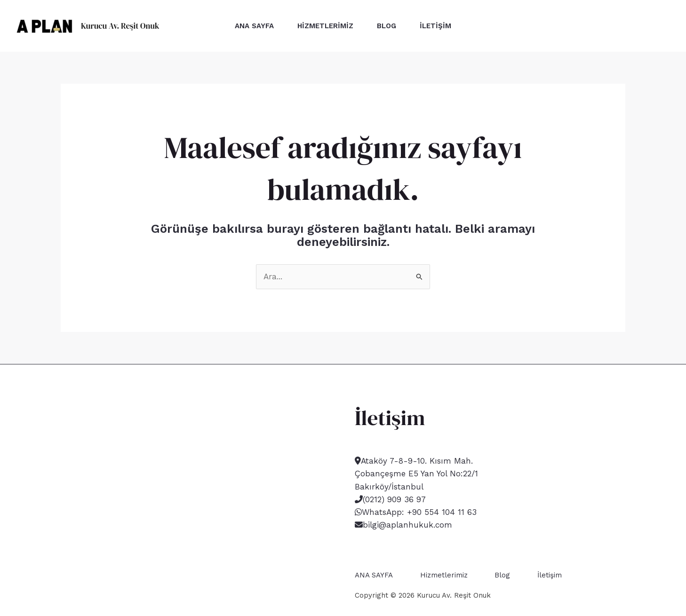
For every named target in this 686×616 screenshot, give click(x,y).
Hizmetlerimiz (325, 26)
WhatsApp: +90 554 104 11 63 (419, 512)
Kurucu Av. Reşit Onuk (120, 26)
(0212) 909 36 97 (394, 499)
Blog (387, 26)
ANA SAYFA (254, 26)
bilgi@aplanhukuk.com (407, 525)
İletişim (435, 26)
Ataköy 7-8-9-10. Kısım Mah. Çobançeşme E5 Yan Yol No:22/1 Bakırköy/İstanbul (416, 474)
